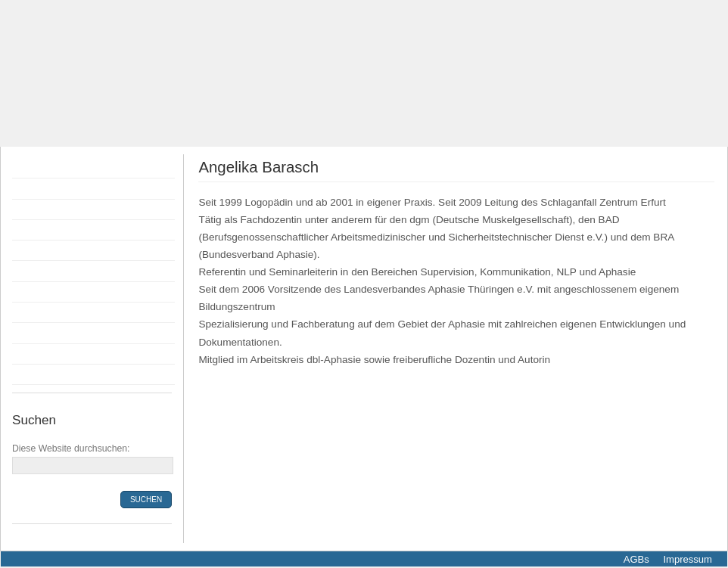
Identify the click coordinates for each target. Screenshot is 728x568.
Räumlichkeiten (53, 292)
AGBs (636, 559)
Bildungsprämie (53, 271)
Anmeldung (43, 250)
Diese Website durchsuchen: (71, 449)
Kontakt (34, 354)
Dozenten (39, 230)
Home (30, 168)
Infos (28, 312)
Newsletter (42, 374)
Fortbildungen (49, 188)
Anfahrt (33, 333)
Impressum (686, 559)
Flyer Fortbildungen (62, 210)
